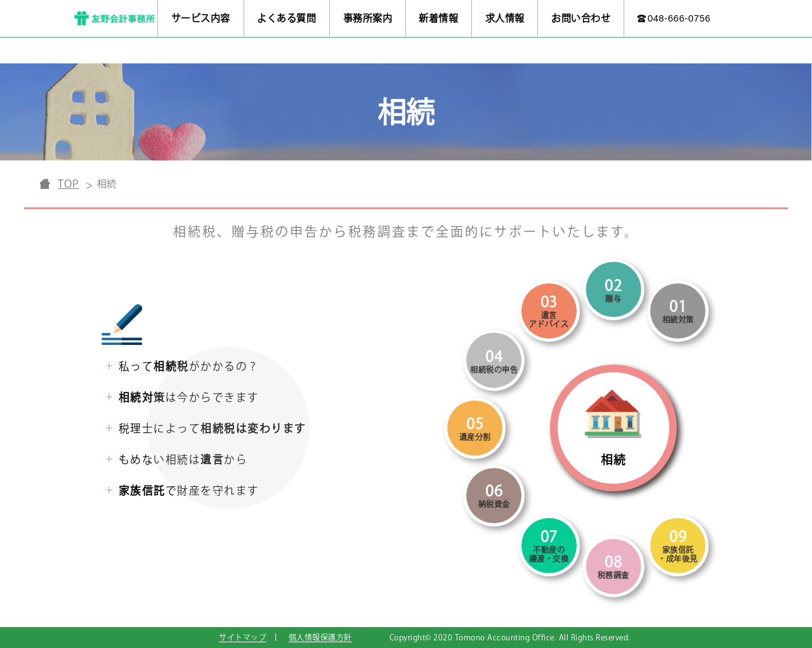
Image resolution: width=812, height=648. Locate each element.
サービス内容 (201, 18)
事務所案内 (368, 18)
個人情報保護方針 (320, 637)
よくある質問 (286, 18)
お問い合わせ (581, 18)
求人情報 (505, 18)
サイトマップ (243, 637)
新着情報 (438, 18)
